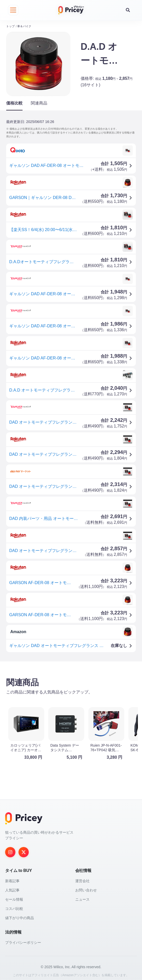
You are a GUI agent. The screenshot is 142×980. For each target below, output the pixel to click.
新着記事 (12, 877)
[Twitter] (24, 849)
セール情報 (14, 896)
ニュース (82, 896)
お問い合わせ (86, 887)
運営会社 (82, 877)
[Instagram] (10, 849)
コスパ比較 (14, 905)
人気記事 (12, 887)
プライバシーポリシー (23, 939)
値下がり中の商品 (20, 914)
